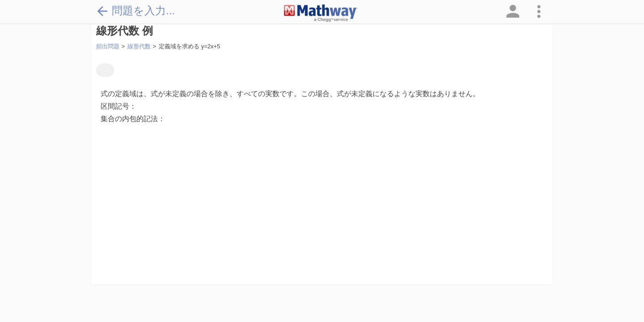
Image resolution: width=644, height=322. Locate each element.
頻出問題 (108, 46)
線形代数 (139, 46)
